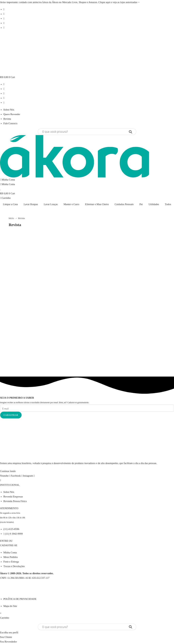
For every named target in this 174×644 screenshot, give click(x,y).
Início (11, 218)
